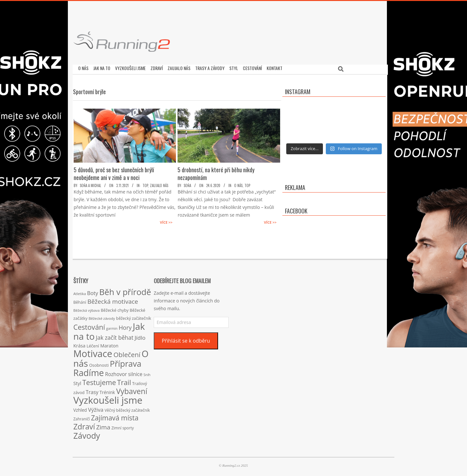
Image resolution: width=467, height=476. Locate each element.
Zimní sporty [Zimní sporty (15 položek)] (122, 426)
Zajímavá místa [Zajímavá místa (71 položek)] (115, 416)
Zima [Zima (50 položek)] (103, 426)
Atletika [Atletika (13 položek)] (80, 292)
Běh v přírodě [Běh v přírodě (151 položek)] (125, 290)
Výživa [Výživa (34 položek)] (96, 408)
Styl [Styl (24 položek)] (77, 382)
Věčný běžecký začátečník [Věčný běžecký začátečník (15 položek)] (127, 409)
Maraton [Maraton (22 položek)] (109, 344)
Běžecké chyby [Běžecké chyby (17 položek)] (114, 309)
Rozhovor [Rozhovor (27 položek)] (116, 373)
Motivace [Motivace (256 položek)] (93, 352)
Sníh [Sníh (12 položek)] (147, 373)
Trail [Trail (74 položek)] (124, 381)
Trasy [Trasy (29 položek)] (92, 391)
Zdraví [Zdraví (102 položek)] (84, 425)
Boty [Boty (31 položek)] (93, 292)
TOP (145, 184)
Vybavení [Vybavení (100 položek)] (132, 390)
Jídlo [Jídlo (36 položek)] (140, 336)
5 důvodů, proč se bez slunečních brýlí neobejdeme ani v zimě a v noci (114, 172)
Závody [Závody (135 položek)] (87, 434)
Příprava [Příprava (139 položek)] (126, 362)
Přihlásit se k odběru (186, 339)
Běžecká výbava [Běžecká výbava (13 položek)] (87, 309)
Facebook (296, 209)
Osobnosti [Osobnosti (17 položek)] (99, 364)
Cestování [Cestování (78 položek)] (89, 325)
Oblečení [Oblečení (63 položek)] (127, 353)
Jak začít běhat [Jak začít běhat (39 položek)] (115, 336)
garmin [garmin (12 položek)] (112, 327)
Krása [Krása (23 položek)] (79, 344)
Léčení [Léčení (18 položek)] (93, 344)
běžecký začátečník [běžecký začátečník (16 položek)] (134, 317)
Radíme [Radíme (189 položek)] (89, 371)
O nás (238, 184)
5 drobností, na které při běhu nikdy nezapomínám (216, 172)
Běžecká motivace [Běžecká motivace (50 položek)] (113, 300)
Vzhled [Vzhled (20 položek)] (80, 408)
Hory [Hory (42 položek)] (125, 326)
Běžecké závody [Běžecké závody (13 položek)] (102, 317)
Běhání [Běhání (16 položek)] (80, 301)
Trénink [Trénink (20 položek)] (107, 391)
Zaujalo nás (159, 184)
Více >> (166, 221)
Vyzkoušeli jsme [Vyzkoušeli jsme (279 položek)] (108, 399)
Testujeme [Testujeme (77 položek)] (99, 381)
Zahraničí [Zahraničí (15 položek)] (82, 417)
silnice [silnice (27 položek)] (135, 373)
